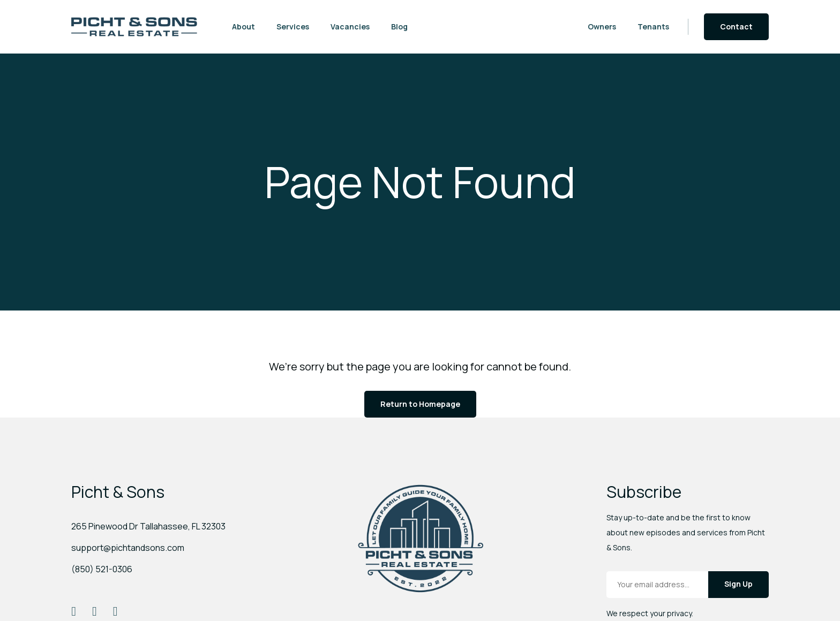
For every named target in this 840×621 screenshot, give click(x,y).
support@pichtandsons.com (128, 548)
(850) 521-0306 (102, 569)
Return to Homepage (420, 404)
